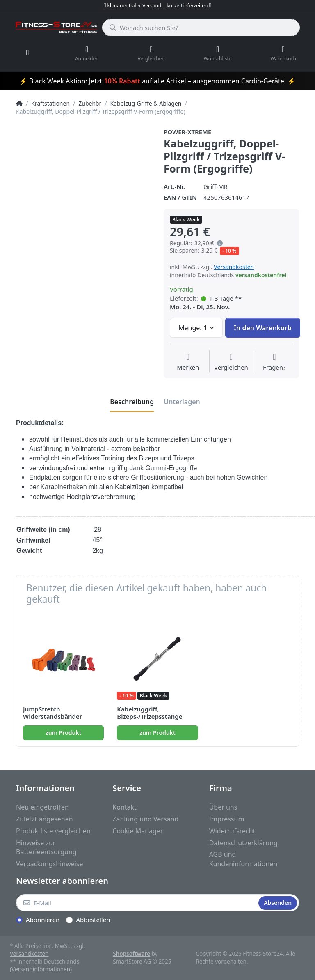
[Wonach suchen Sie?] (201, 28)
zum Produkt (63, 733)
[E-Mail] (136, 903)
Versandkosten (234, 267)
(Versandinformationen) (41, 969)
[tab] (132, 402)
